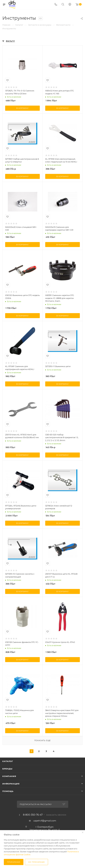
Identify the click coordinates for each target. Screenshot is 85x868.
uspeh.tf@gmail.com (45, 821)
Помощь (8, 791)
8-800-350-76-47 (33, 815)
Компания (9, 776)
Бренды (7, 769)
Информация (11, 784)
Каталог (8, 761)
